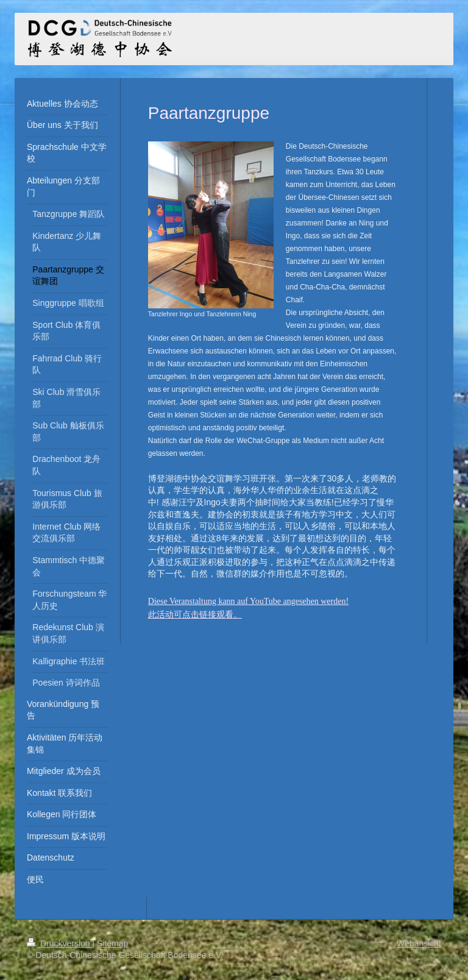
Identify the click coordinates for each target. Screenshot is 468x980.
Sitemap (112, 943)
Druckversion (59, 943)
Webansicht (419, 943)
